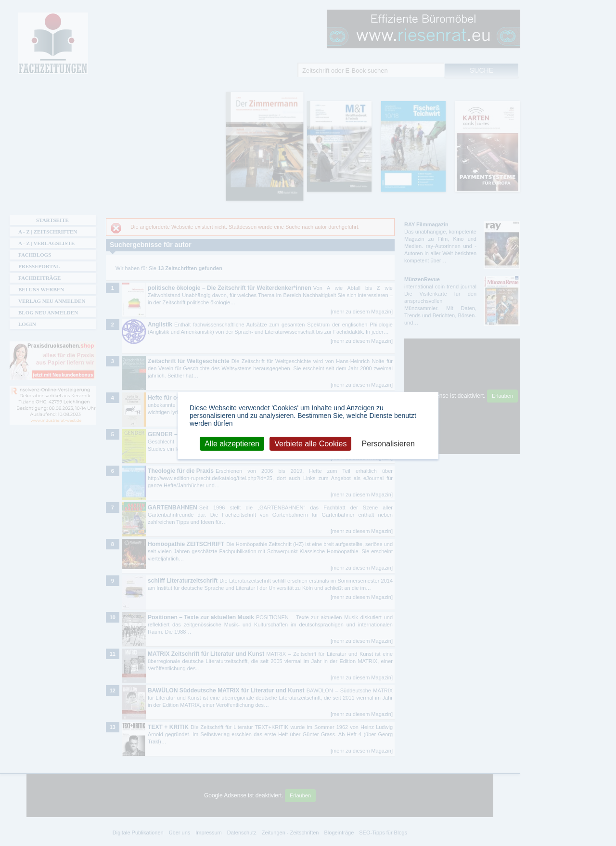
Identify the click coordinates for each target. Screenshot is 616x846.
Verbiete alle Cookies (310, 443)
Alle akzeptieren (232, 443)
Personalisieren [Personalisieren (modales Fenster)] (388, 443)
